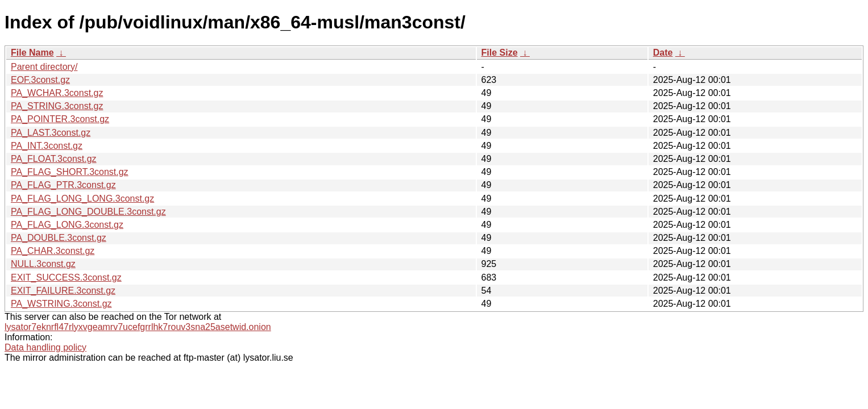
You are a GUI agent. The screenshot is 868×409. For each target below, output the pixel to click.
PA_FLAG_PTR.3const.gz (63, 185)
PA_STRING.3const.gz (57, 106)
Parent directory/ (44, 67)
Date (663, 53)
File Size (500, 53)
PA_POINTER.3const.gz (60, 119)
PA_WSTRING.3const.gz (61, 304)
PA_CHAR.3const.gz (53, 251)
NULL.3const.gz (43, 264)
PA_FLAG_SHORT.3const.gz (70, 172)
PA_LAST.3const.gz (51, 133)
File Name (32, 53)
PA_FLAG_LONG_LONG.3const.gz (82, 199)
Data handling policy (45, 347)
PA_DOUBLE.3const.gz (59, 238)
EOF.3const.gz (40, 80)
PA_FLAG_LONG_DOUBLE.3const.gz (88, 212)
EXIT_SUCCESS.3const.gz (66, 277)
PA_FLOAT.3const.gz (54, 159)
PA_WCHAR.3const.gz (57, 93)
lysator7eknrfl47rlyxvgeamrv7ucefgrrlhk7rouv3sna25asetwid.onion (138, 327)
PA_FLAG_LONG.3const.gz (67, 225)
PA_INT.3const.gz (47, 146)
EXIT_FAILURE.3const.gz (63, 291)
